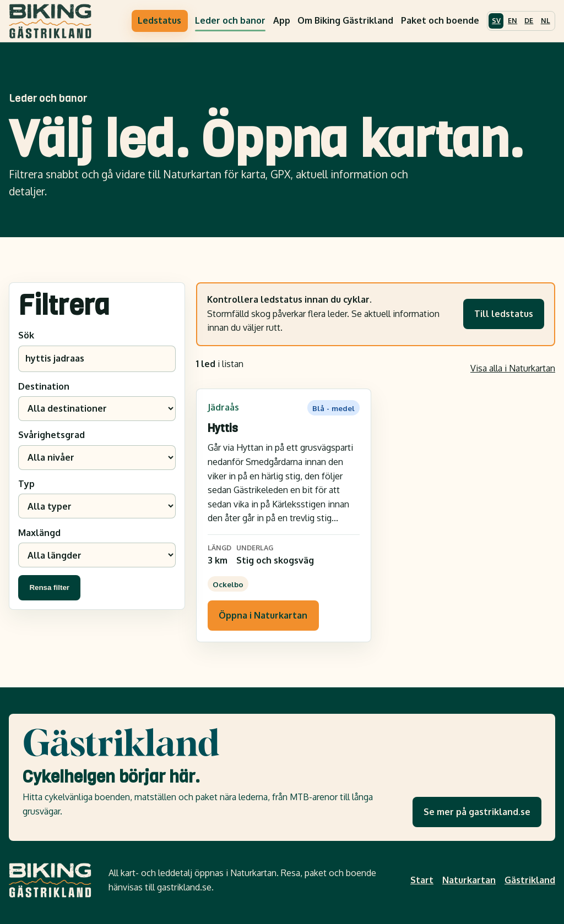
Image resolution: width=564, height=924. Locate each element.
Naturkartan (469, 880)
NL (546, 20)
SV (496, 20)
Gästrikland (530, 880)
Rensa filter (49, 587)
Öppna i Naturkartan (263, 615)
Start (422, 880)
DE (529, 20)
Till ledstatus (504, 314)
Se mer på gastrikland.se (477, 812)
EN (513, 20)
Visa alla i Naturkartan (513, 368)
